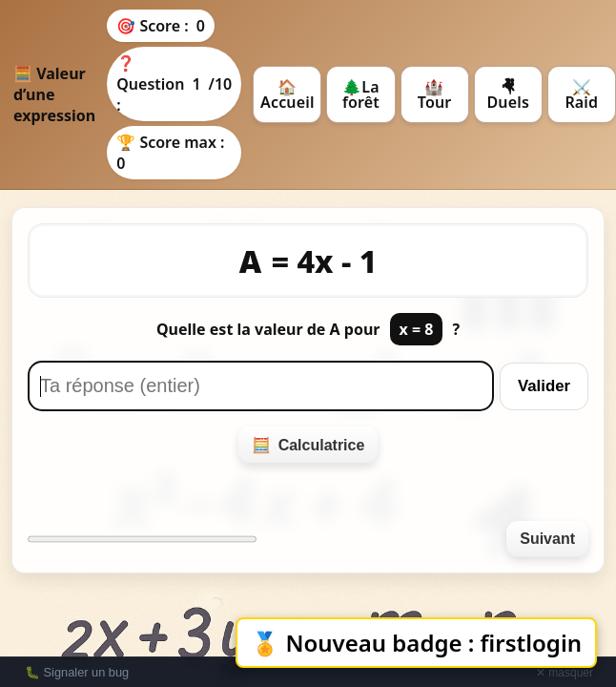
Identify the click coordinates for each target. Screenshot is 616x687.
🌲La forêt (361, 94)
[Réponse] (261, 386)
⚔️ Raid (581, 94)
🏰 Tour (435, 94)
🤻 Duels (508, 94)
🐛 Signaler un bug (77, 672)
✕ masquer (565, 673)
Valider (544, 386)
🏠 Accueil (287, 94)
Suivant (547, 539)
